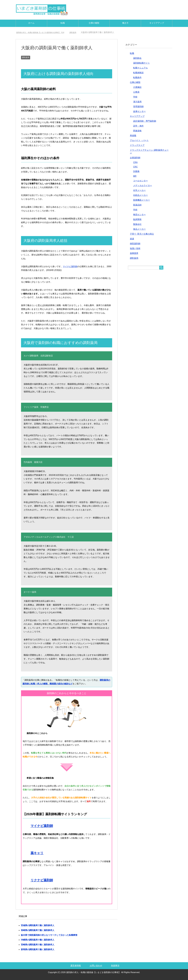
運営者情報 (76, 966)
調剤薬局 (26, 57)
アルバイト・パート (139, 140)
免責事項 (115, 966)
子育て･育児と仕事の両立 (142, 234)
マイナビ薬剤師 (70, 266)
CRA (135, 162)
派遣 (132, 239)
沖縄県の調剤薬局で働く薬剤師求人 (38, 940)
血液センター (139, 111)
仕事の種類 (94, 23)
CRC (135, 167)
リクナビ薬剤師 (42, 880)
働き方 (125, 23)
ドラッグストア (137, 145)
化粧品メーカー (140, 195)
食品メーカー (139, 229)
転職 (63, 23)
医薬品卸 (137, 205)
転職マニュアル (140, 68)
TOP (46, 32)
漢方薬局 (137, 102)
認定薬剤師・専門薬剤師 (145, 121)
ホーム (31, 23)
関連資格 (137, 131)
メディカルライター (143, 186)
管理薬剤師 (138, 107)
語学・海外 (138, 126)
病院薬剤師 (135, 244)
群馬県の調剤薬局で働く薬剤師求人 (38, 949)
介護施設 (137, 87)
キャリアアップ (157, 23)
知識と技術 (135, 248)
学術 (135, 210)
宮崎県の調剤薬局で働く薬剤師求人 (38, 945)
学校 (135, 97)
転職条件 (137, 77)
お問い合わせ (96, 966)
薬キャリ (37, 853)
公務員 (136, 92)
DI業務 (136, 171)
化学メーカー (139, 190)
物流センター (139, 215)
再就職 (133, 136)
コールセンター (140, 181)
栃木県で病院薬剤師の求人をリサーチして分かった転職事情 (49, 935)
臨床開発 (137, 219)
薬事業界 (134, 253)
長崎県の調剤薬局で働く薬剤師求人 (38, 930)
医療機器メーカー (142, 200)
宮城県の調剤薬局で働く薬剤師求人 (38, 925)
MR (135, 176)
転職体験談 (138, 73)
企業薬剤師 (135, 158)
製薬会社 (137, 224)
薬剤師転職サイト (142, 63)
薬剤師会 (137, 58)
